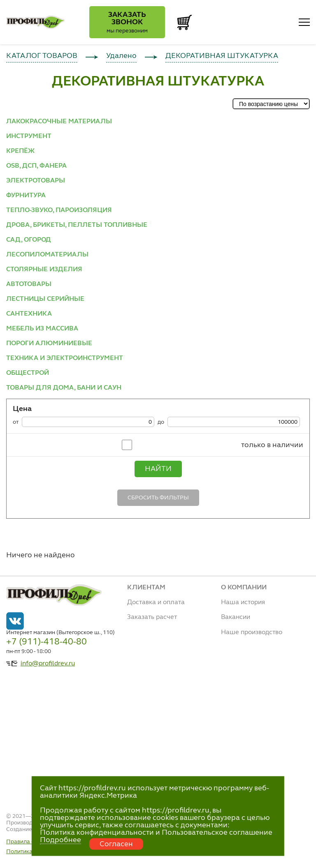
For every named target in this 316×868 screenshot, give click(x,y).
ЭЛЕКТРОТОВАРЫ (36, 181)
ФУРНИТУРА (26, 196)
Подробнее (60, 840)
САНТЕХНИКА (29, 314)
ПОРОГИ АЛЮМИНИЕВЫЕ (49, 344)
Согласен (116, 844)
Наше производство (252, 633)
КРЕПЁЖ (20, 151)
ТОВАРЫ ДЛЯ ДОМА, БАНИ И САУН (64, 388)
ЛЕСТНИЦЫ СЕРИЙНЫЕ (45, 299)
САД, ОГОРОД (29, 240)
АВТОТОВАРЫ (29, 284)
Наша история (243, 603)
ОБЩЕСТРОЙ (28, 373)
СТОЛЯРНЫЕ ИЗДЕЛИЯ (44, 270)
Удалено (121, 56)
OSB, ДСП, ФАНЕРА (36, 166)
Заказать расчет (152, 617)
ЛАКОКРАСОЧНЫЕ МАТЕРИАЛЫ (59, 122)
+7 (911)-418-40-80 (46, 642)
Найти (158, 469)
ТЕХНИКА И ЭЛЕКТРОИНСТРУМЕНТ (65, 358)
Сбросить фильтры (158, 498)
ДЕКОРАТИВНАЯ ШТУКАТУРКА (222, 56)
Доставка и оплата (156, 603)
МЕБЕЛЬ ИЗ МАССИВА (42, 329)
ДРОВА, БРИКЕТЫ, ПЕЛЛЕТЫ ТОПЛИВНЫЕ (77, 225)
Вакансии (236, 617)
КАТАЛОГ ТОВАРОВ (42, 56)
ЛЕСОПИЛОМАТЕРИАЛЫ (47, 255)
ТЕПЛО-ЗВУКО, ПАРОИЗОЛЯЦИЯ (59, 210)
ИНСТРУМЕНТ (29, 136)
